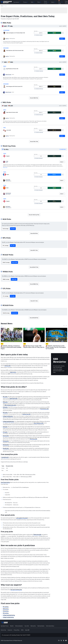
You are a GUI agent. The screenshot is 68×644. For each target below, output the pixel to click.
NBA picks (5, 402)
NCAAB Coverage (6, 313)
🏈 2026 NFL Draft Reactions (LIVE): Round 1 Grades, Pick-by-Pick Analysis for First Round (56, 347)
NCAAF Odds (15, 262)
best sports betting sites (16, 590)
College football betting (8, 617)
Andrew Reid (8, 180)
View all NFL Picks (34, 250)
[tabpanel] (26, 42)
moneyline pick (5, 457)
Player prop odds (37, 534)
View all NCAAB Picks (34, 318)
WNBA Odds (14, 279)
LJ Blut (7, 161)
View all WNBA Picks (34, 284)
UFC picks (5, 432)
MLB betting (6, 611)
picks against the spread (22, 518)
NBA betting (6, 609)
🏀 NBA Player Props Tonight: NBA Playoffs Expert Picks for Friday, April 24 (34, 347)
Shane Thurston (8, 74)
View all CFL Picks (34, 301)
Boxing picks (6, 445)
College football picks (8, 416)
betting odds (8, 366)
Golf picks (5, 427)
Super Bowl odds (13, 398)
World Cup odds (33, 439)
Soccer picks (6, 436)
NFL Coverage (6, 246)
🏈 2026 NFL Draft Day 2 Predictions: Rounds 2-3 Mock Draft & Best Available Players (11, 347)
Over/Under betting (5, 482)
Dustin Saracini (8, 193)
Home (2, 6)
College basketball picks (8, 421)
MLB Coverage (6, 229)
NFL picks (5, 397)
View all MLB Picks (34, 233)
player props (13, 372)
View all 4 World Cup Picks (34, 215)
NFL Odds (13, 246)
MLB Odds (13, 229)
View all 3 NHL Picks (34, 142)
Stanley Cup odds (26, 414)
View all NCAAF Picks (34, 267)
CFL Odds (13, 296)
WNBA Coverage (6, 279)
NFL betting (6, 607)
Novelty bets (6, 448)
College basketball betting (9, 615)
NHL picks (5, 412)
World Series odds (44, 409)
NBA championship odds (10, 405)
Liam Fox (7, 39)
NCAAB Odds (15, 313)
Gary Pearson (8, 206)
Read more (5, 167)
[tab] (63, 33)
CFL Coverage (6, 296)
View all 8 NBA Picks (34, 98)
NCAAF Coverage (6, 262)
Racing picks (6, 441)
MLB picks (5, 407)
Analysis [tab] (62, 39)
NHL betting (6, 613)
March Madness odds (39, 423)
